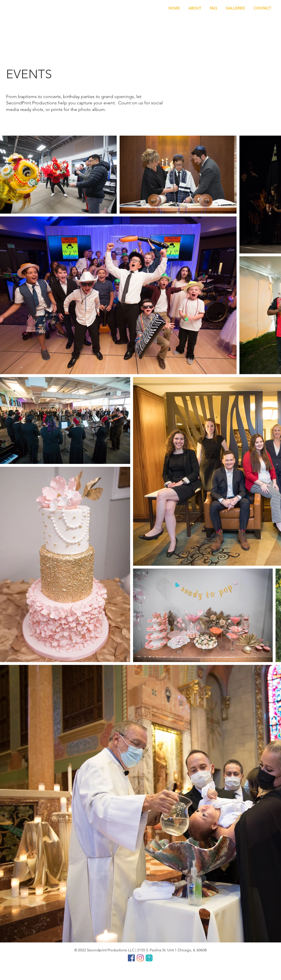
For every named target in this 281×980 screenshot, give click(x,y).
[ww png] (149, 958)
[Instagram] (140, 958)
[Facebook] (131, 958)
